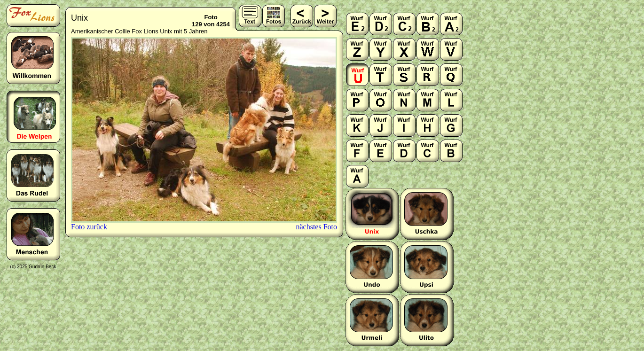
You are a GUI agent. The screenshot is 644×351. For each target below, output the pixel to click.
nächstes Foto (316, 227)
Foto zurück (89, 227)
